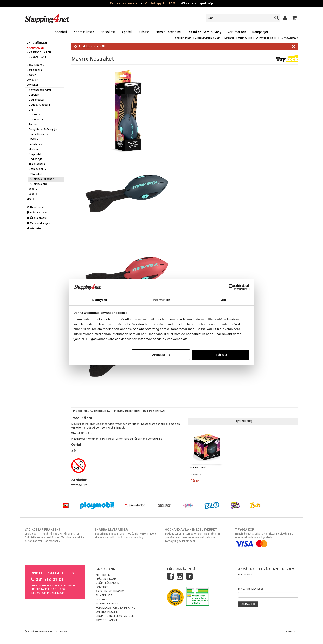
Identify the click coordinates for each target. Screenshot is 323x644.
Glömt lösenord (108, 583)
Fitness (144, 32)
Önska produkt (38, 218)
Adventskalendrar (40, 90)
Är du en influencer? (110, 592)
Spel (31, 199)
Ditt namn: (245, 575)
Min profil (103, 575)
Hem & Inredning (168, 32)
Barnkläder (35, 70)
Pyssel (32, 194)
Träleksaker (37, 164)
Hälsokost (108, 32)
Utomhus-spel (39, 184)
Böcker (33, 75)
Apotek (127, 32)
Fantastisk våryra (124, 4)
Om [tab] (223, 300)
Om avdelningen (38, 223)
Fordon (34, 125)
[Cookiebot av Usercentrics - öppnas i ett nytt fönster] (232, 287)
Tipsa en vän (154, 411)
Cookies (101, 600)
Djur (33, 110)
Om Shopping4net (108, 612)
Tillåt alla (220, 355)
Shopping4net (183, 38)
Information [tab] (161, 300)
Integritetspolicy (108, 604)
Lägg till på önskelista (91, 411)
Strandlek (36, 174)
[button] (294, 18)
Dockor (35, 115)
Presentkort (37, 57)
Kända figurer (39, 135)
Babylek (35, 95)
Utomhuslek (245, 38)
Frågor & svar (37, 213)
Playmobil (35, 154)
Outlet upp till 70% (160, 4)
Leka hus (36, 144)
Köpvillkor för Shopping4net (116, 608)
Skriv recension (127, 411)
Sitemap (61, 632)
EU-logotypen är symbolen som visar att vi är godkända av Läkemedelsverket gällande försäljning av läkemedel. (197, 535)
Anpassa (161, 355)
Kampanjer (260, 32)
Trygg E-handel (107, 620)
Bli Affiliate (104, 596)
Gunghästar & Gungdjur (43, 130)
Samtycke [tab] (100, 300)
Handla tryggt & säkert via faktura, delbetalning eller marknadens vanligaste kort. (267, 537)
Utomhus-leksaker (266, 38)
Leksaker (229, 38)
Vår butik (34, 229)
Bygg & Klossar (40, 105)
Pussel (32, 189)
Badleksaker (37, 100)
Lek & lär (33, 80)
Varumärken (237, 32)
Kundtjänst (35, 207)
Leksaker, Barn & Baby (204, 32)
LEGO (34, 139)
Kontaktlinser (84, 32)
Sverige (292, 632)
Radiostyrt (36, 159)
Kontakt (102, 587)
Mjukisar (34, 149)
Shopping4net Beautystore (115, 616)
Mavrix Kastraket (289, 38)
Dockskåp (36, 120)
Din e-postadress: (250, 589)
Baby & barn (36, 65)
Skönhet (61, 32)
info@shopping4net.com (47, 593)
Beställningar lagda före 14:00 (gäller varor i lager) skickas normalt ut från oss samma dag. (126, 533)
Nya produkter (39, 53)
